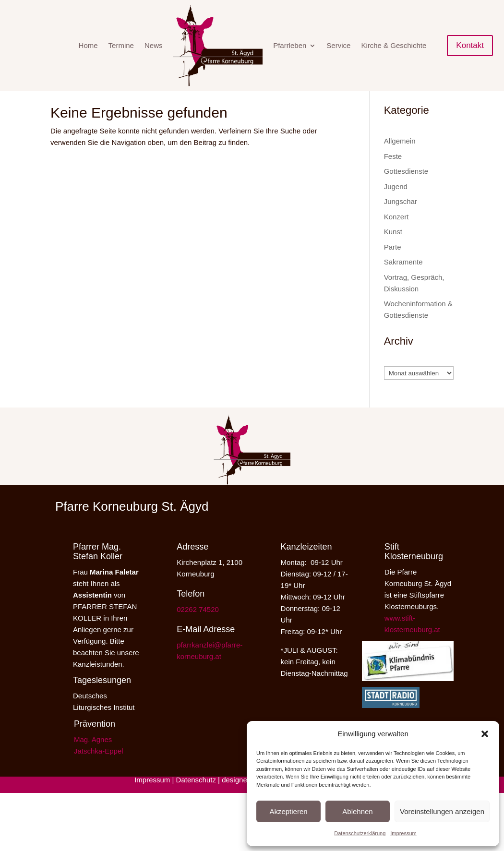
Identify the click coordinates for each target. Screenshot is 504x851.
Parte (393, 261)
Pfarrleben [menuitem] (290, 45)
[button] (485, 734)
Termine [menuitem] (121, 45)
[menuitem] (218, 46)
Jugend (396, 201)
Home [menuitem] (88, 45)
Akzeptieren (288, 811)
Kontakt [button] (470, 45)
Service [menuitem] (338, 45)
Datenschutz (196, 794)
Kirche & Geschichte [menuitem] (394, 45)
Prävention (95, 738)
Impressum (403, 833)
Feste (393, 171)
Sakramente (403, 276)
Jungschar (401, 216)
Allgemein (400, 155)
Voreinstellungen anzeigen (442, 811)
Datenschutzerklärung (360, 833)
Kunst (393, 246)
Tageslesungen (102, 695)
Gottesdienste (406, 186)
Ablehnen (357, 811)
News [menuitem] (154, 45)
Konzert (396, 231)
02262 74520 (198, 624)
